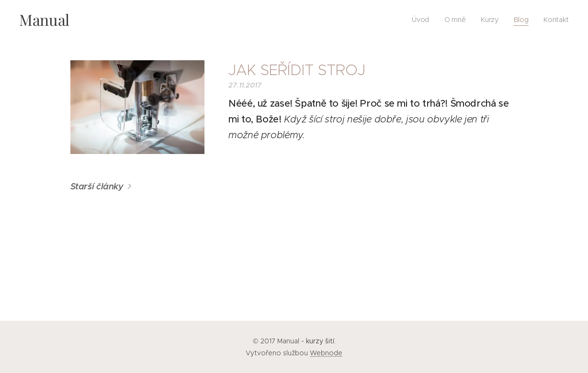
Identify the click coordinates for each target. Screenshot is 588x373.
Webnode (326, 353)
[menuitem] (421, 20)
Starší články (97, 186)
